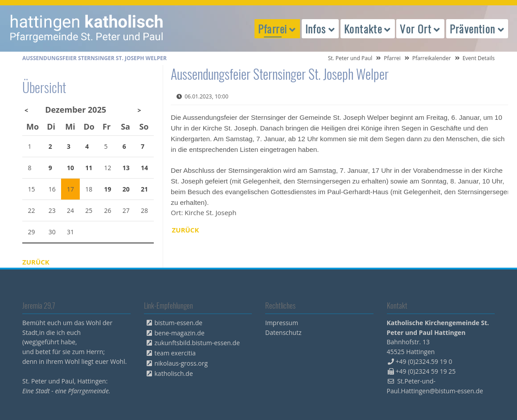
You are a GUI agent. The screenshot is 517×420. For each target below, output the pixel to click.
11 (89, 168)
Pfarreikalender (432, 58)
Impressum (282, 323)
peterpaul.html (87, 29)
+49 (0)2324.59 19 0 (424, 361)
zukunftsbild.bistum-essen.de (197, 343)
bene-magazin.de (180, 333)
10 (70, 168)
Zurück (186, 230)
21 (144, 189)
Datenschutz (283, 332)
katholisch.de (174, 373)
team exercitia (175, 353)
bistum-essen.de (179, 323)
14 (144, 168)
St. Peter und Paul (350, 58)
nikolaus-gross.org (181, 363)
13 (126, 168)
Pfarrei (392, 58)
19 (108, 189)
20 (126, 189)
